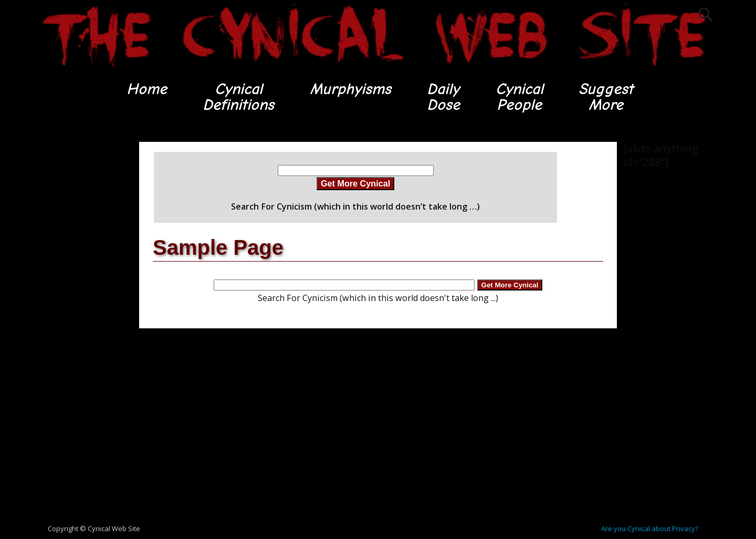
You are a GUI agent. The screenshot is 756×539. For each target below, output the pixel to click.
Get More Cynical (355, 184)
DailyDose (443, 97)
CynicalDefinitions (238, 97)
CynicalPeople (519, 97)
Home (146, 89)
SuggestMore (607, 97)
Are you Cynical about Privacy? (650, 528)
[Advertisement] (79, 300)
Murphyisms (350, 89)
